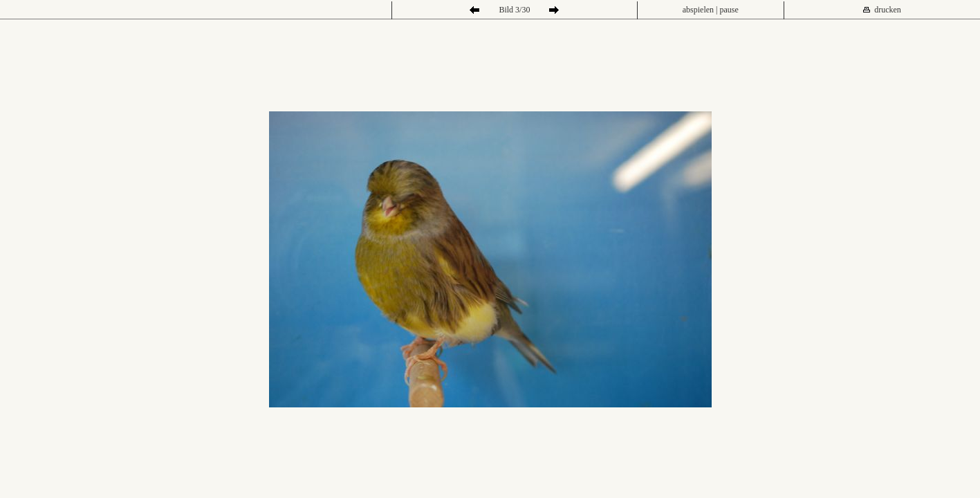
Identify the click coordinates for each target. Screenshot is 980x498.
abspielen (698, 10)
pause (729, 10)
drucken (888, 10)
